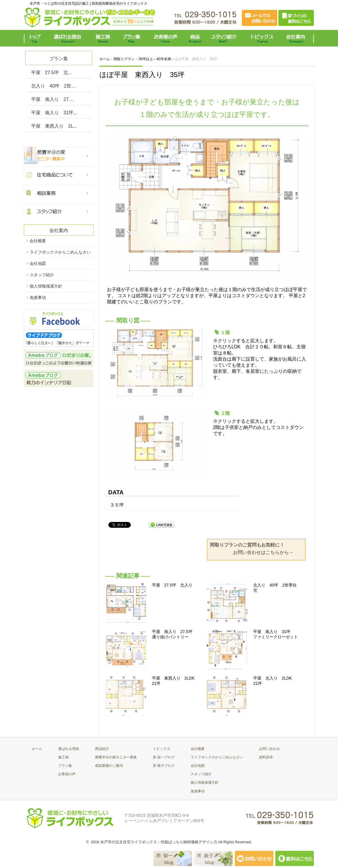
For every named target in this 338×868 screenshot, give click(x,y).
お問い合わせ (269, 749)
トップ (36, 38)
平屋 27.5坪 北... (51, 73)
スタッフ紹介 (225, 38)
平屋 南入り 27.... (53, 99)
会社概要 (38, 241)
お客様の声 (166, 38)
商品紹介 (102, 749)
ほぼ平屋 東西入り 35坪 (142, 75)
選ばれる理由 (69, 38)
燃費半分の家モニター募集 (116, 757)
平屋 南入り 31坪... (54, 113)
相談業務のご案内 (109, 766)
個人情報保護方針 (46, 286)
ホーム (37, 749)
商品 (196, 38)
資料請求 (266, 757)
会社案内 (297, 38)
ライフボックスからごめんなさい (60, 252)
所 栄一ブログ (164, 757)
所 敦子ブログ (164, 766)
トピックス (261, 38)
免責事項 (38, 297)
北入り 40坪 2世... (53, 86)
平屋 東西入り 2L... (54, 126)
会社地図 (38, 263)
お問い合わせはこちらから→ (263, 552)
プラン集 (132, 38)
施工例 (103, 38)
